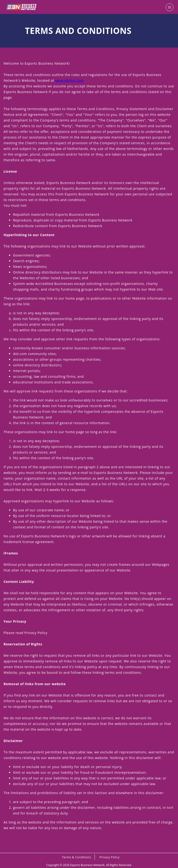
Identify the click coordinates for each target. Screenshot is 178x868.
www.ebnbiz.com (70, 80)
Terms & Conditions (77, 857)
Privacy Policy (110, 857)
